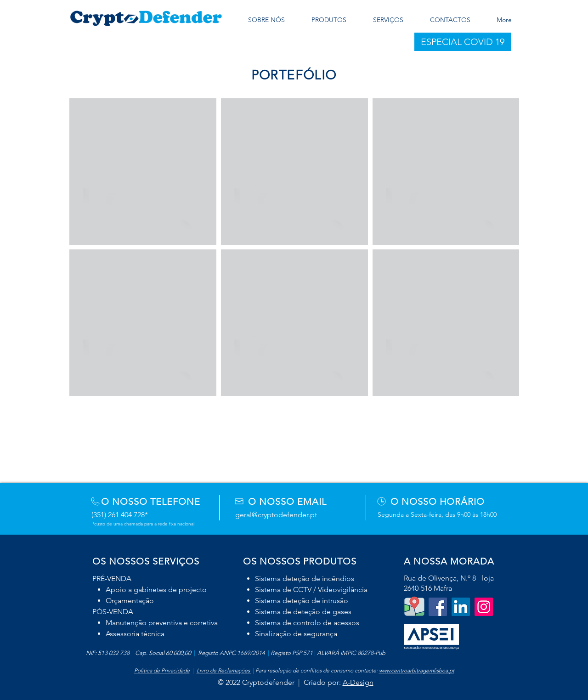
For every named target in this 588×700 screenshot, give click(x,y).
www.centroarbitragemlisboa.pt (417, 670)
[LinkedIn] (461, 607)
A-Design (358, 682)
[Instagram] (484, 607)
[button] (463, 42)
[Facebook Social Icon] (438, 607)
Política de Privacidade (162, 670)
